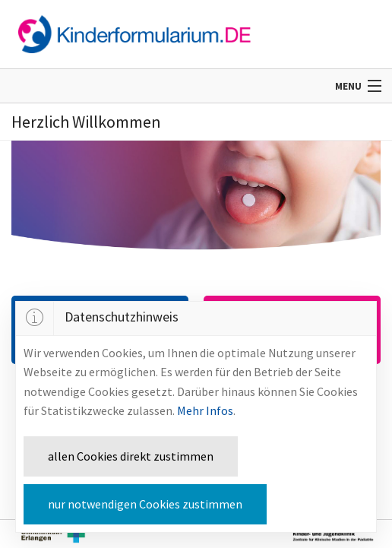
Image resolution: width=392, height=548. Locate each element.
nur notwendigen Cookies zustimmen (145, 504)
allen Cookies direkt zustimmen (131, 456)
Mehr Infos (205, 410)
